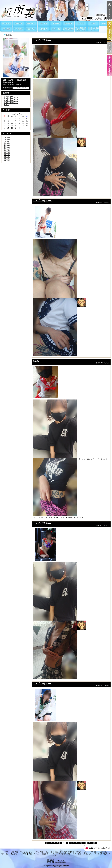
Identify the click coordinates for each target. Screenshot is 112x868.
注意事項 (44, 29)
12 (5, 123)
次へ (95, 843)
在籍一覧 (106, 23)
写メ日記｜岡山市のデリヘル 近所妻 (56, 10)
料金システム (31, 29)
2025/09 (7, 151)
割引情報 (31, 23)
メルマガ (19, 29)
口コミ (56, 29)
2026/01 (7, 143)
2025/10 (7, 149)
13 (8, 123)
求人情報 (6, 29)
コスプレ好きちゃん (11, 97)
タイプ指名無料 (68, 29)
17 (23, 123)
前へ (47, 843)
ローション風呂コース (93, 29)
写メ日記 (81, 23)
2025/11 (7, 147)
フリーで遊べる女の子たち (81, 29)
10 (23, 121)
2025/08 (7, 153)
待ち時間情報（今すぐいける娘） (68, 23)
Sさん (36, 361)
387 (90, 843)
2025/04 (7, 161)
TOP (6, 23)
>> (21, 114)
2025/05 (7, 159)
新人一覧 (44, 23)
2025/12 (7, 145)
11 (27, 121)
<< (10, 114)
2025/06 (7, 157)
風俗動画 (93, 23)
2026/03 (7, 139)
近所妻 (53, 866)
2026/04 (7, 137)
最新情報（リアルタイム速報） (19, 23)
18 (27, 123)
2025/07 (7, 155)
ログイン (56, 856)
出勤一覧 (56, 23)
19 (5, 126)
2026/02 (7, 141)
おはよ (6, 105)
